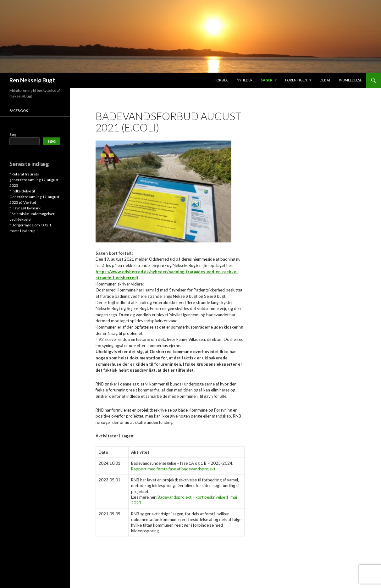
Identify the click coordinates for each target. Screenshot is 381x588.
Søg (13, 134)
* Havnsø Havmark (25, 208)
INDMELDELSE (350, 80)
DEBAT (325, 80)
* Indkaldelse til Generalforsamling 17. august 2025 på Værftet (34, 197)
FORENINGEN (296, 80)
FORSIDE (221, 80)
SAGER (267, 80)
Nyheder (245, 80)
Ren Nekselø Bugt (32, 80)
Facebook (19, 111)
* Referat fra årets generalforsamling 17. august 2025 (34, 180)
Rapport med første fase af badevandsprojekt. (174, 469)
